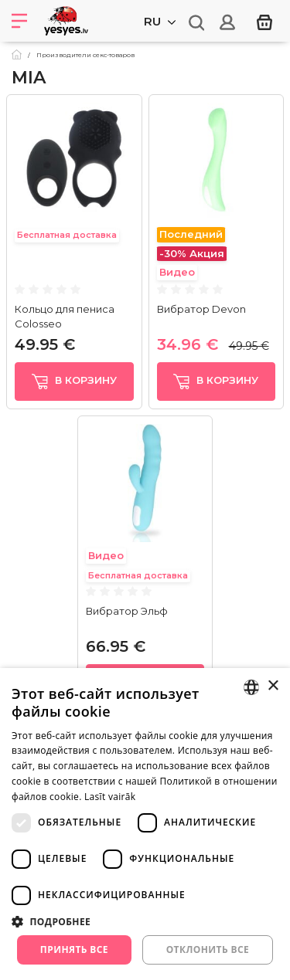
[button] (145, 921)
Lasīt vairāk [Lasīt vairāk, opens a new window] (110, 797)
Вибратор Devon (201, 309)
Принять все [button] (74, 949)
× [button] (273, 686)
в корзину (74, 381)
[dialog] (145, 824)
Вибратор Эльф (127, 611)
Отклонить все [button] (208, 949)
